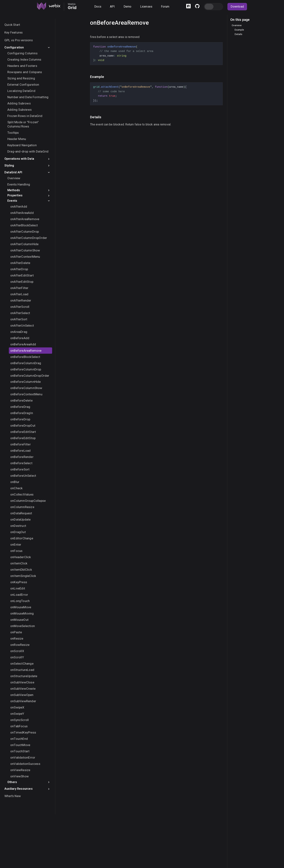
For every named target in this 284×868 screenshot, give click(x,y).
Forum (165, 7)
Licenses (146, 7)
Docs (98, 7)
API (112, 7)
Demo (128, 7)
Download (237, 7)
